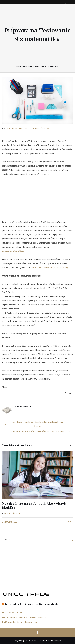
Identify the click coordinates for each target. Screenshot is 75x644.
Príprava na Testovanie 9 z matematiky (50, 267)
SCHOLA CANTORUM (12, 613)
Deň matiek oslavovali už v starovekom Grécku (24, 617)
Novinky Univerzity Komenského (33, 604)
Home (18, 66)
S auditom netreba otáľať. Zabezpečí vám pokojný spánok (37, 431)
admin (8, 128)
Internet (36, 128)
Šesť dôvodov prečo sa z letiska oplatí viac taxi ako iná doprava (37, 424)
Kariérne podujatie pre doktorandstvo (19, 622)
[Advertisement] (37, 199)
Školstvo (45, 128)
